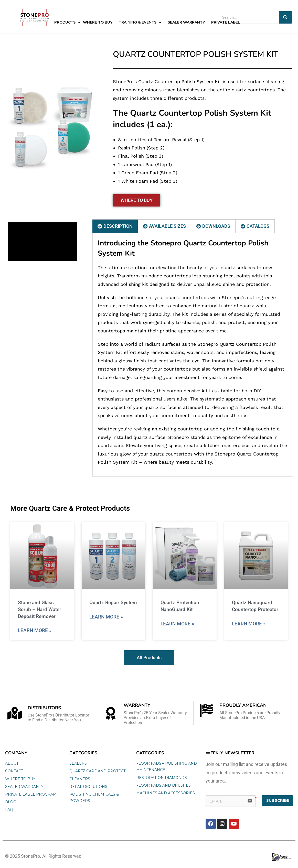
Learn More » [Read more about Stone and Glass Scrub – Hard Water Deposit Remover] (35, 630)
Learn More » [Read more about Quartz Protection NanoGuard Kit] (177, 624)
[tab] (115, 226)
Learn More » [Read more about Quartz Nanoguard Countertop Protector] (249, 624)
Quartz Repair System (113, 603)
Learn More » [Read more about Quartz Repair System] (106, 617)
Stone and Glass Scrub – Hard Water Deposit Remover (40, 609)
